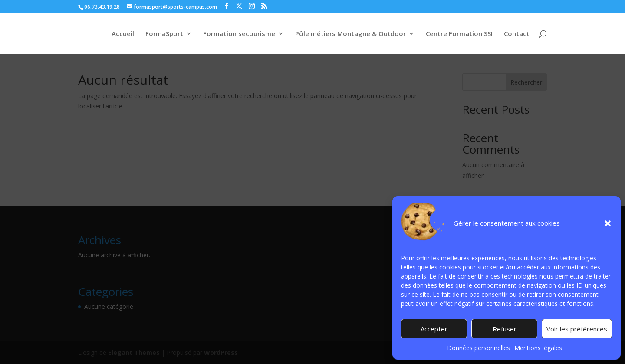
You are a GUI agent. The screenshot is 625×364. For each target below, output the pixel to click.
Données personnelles (479, 348)
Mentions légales (538, 348)
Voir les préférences (577, 329)
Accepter (434, 329)
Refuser (505, 329)
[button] (608, 223)
